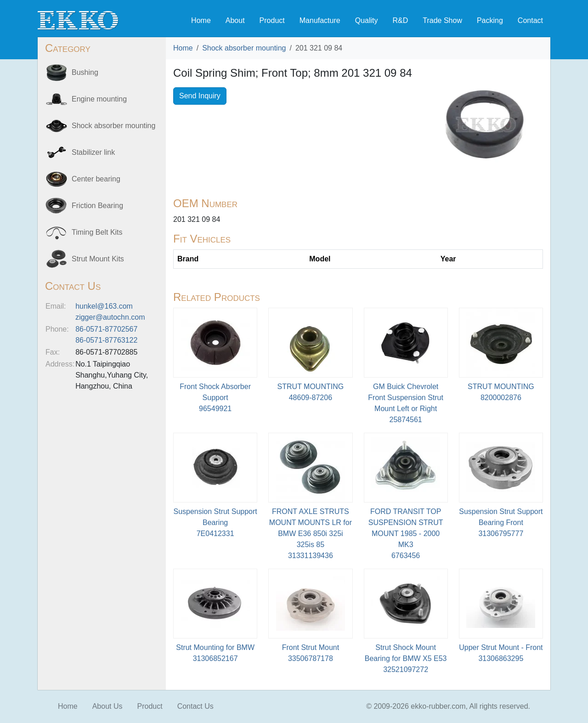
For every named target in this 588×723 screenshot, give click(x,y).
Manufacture (320, 20)
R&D (400, 20)
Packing (490, 20)
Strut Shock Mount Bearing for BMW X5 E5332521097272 (406, 658)
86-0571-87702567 (106, 329)
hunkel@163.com (104, 306)
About (235, 20)
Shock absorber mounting (244, 48)
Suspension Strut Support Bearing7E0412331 (215, 522)
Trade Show (442, 20)
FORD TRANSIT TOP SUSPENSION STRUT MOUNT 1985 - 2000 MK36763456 (406, 534)
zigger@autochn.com (110, 317)
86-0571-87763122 (106, 340)
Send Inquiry (200, 96)
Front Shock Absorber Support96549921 (215, 398)
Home (201, 20)
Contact (530, 20)
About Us (107, 706)
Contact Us (195, 706)
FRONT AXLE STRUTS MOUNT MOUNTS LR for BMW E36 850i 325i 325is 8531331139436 (311, 534)
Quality (367, 20)
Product (272, 20)
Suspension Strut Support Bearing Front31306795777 (501, 522)
